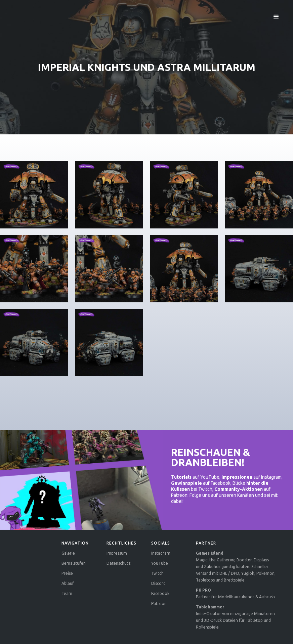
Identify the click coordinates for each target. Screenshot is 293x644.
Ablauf (68, 583)
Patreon (159, 604)
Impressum (117, 553)
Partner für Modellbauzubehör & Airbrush (235, 593)
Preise (67, 573)
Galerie (68, 553)
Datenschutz (119, 563)
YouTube (160, 563)
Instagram (161, 553)
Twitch (157, 573)
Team (67, 593)
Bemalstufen (74, 563)
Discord (158, 583)
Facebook (160, 593)
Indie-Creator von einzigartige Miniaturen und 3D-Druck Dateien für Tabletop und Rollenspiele (235, 617)
